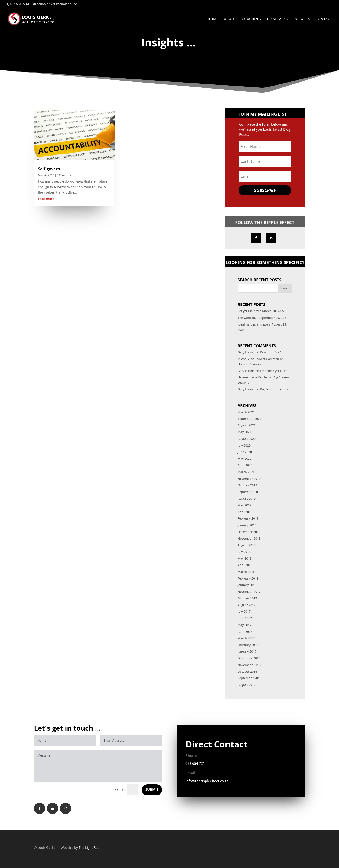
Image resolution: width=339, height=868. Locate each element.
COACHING (251, 19)
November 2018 (249, 538)
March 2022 (246, 412)
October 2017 (247, 598)
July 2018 (244, 552)
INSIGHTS (302, 19)
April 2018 (245, 565)
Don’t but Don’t (271, 352)
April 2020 (245, 465)
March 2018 (246, 572)
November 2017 (249, 592)
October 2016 (247, 672)
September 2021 (249, 419)
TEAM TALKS (277, 19)
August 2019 (247, 498)
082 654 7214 (196, 763)
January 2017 (247, 651)
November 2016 (249, 665)
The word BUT (248, 318)
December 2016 (249, 658)
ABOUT (230, 19)
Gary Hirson (246, 352)
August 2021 (247, 425)
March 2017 (246, 638)
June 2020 (245, 452)
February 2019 (248, 518)
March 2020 (246, 472)
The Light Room (91, 847)
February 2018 (248, 578)
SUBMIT (152, 790)
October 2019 (247, 485)
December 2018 (249, 532)
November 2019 (249, 479)
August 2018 (247, 545)
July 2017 (244, 611)
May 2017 (245, 625)
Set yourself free (249, 311)
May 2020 (245, 459)
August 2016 (247, 685)
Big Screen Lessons (274, 389)
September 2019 (249, 492)
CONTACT (324, 19)
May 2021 (245, 432)
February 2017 (248, 645)
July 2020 (244, 445)
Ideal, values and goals (254, 324)
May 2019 (245, 505)
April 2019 (245, 512)
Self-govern (49, 169)
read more (46, 199)
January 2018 (247, 585)
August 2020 (247, 439)
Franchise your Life (274, 371)
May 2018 (245, 558)
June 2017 (245, 618)
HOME (213, 19)
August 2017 (247, 605)
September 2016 (249, 678)
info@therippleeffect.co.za (207, 781)
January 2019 (247, 525)
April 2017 (245, 632)
